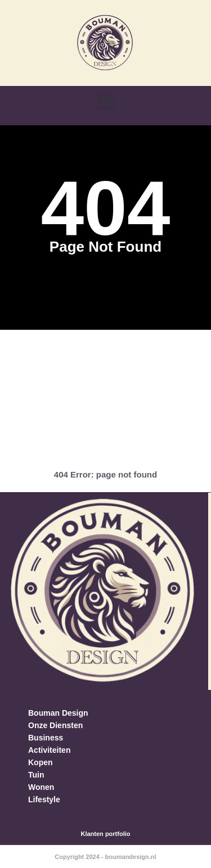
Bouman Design (58, 713)
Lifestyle (44, 799)
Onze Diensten (55, 725)
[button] (105, 101)
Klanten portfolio (106, 834)
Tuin (36, 775)
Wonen (41, 787)
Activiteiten (49, 750)
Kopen (41, 762)
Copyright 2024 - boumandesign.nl (105, 857)
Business (46, 738)
